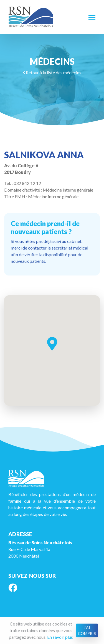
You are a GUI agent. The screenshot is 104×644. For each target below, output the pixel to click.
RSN (31, 17)
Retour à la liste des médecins (52, 72)
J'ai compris (87, 630)
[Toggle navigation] (92, 17)
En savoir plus (60, 637)
